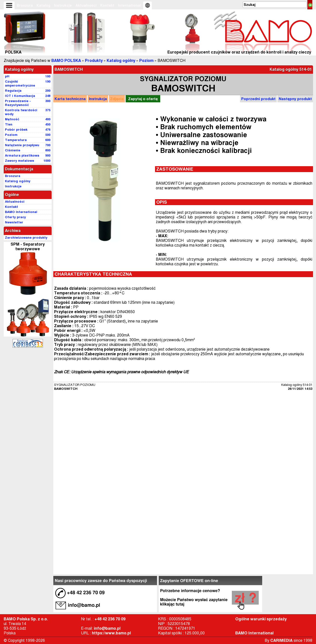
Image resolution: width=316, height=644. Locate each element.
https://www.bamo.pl (111, 633)
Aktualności (86, 5)
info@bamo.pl (107, 628)
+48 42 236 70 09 (110, 619)
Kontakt (107, 5)
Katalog (43, 5)
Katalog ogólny (121, 61)
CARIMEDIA (281, 640)
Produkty (94, 61)
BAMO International (254, 633)
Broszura (25, 5)
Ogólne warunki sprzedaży (261, 619)
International (129, 5)
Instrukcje (63, 5)
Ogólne (12, 195)
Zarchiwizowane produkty (26, 238)
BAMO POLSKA (66, 61)
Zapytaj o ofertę (143, 99)
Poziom (146, 61)
